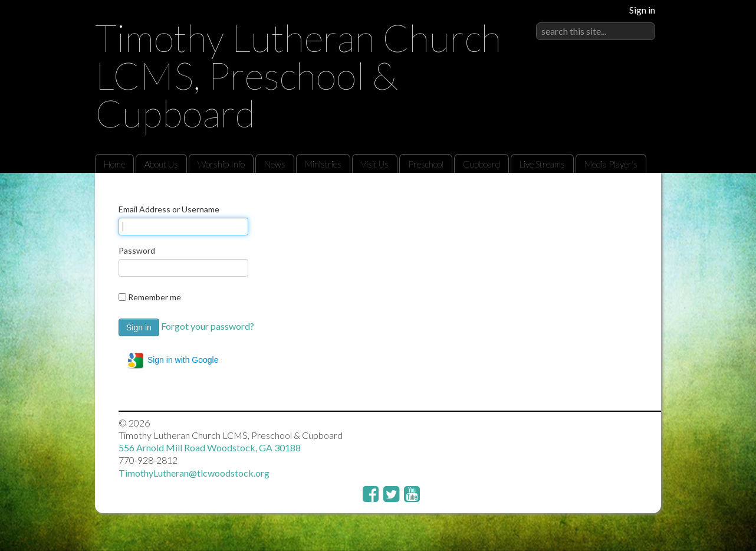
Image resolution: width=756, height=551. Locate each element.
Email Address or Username (169, 209)
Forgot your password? (208, 326)
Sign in (642, 10)
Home (114, 164)
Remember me (155, 297)
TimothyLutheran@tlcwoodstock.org (194, 473)
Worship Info (221, 164)
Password (137, 250)
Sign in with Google (172, 360)
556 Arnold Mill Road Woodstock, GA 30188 (210, 447)
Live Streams (542, 164)
